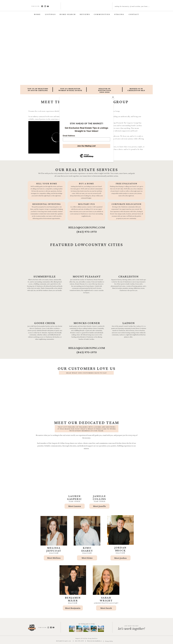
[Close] (113, 97)
